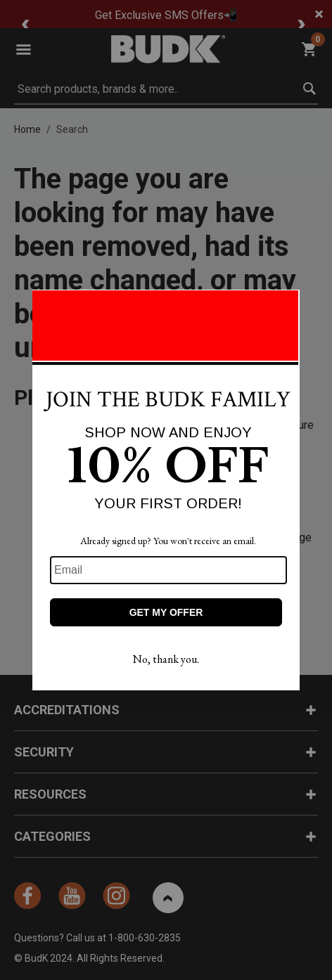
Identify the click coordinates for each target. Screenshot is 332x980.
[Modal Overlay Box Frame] (166, 490)
